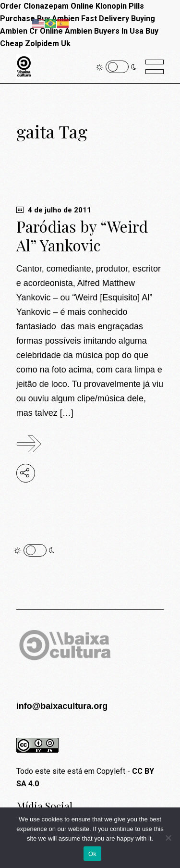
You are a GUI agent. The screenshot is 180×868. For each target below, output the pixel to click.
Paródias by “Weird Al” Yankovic (82, 236)
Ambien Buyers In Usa (104, 31)
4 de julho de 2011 (54, 210)
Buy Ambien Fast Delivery (83, 19)
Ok (92, 854)
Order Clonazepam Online (47, 6)
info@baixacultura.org (62, 706)
